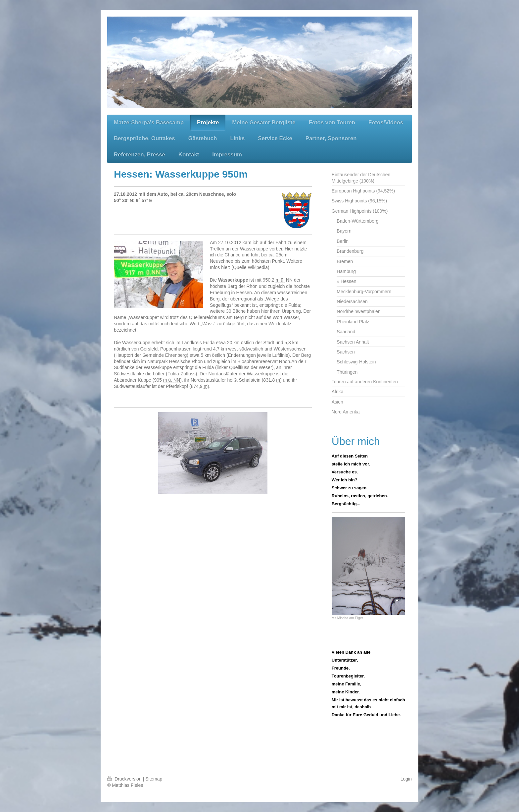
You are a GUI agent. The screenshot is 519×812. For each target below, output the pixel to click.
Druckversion (125, 779)
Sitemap (154, 779)
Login (406, 779)
